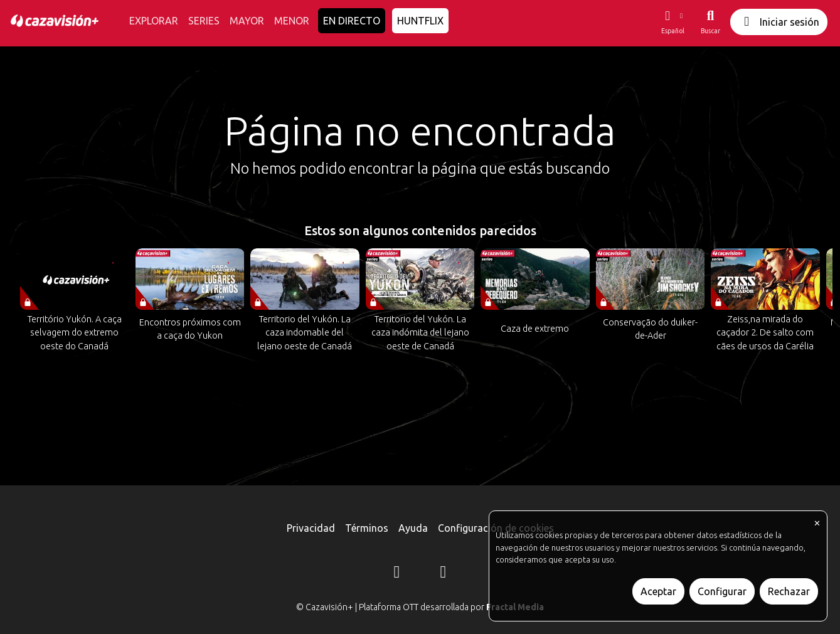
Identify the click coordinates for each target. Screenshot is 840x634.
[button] (673, 22)
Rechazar (789, 591)
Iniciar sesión (779, 22)
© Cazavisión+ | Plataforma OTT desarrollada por (420, 607)
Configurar (722, 591)
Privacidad (311, 528)
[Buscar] (710, 22)
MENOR (292, 21)
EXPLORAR (154, 21)
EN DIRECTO (352, 21)
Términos (367, 528)
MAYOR (247, 21)
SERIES (204, 21)
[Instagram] (397, 574)
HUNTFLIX (420, 21)
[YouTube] (444, 574)
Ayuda (413, 528)
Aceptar (658, 591)
